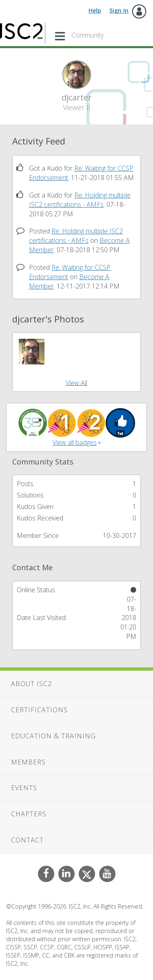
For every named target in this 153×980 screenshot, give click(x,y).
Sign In (119, 10)
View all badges (75, 442)
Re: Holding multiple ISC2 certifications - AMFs (80, 200)
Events (24, 788)
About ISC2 (31, 684)
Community (88, 35)
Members (28, 762)
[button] (32, 352)
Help (95, 10)
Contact (27, 840)
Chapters (29, 814)
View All (76, 382)
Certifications (39, 710)
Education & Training (53, 736)
